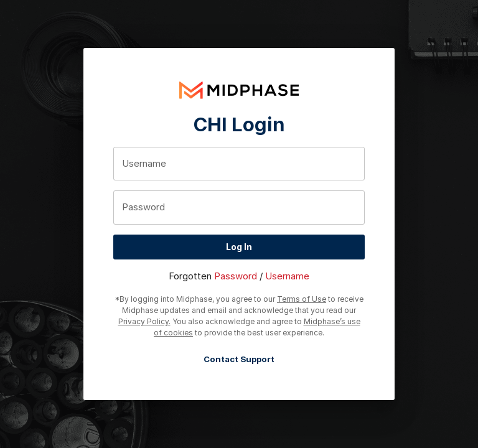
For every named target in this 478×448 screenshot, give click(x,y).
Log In (239, 247)
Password (236, 276)
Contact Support (239, 359)
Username (287, 276)
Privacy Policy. (144, 321)
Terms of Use (302, 299)
